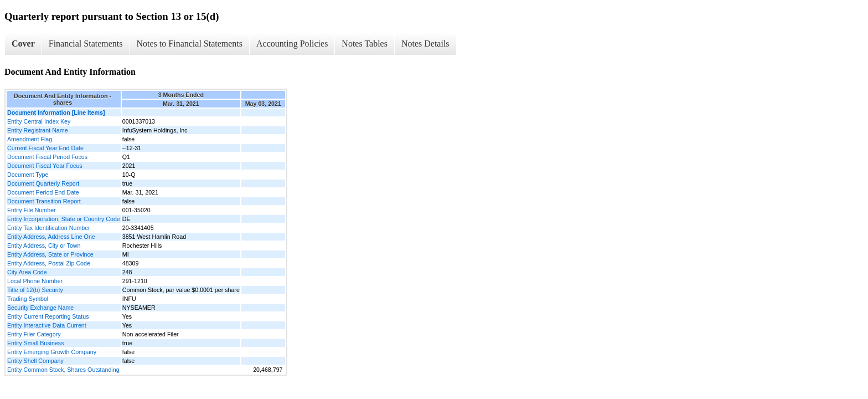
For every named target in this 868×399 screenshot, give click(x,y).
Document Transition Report (44, 201)
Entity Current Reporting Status (48, 316)
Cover (23, 44)
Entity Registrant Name (38, 130)
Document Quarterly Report (43, 183)
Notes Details (425, 44)
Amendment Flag (30, 139)
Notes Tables (365, 44)
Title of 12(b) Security (35, 290)
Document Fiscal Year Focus (45, 166)
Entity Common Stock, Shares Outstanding (63, 370)
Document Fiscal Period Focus (47, 157)
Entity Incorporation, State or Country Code (64, 219)
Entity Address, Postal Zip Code (49, 263)
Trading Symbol (28, 299)
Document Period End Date (43, 192)
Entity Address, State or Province (50, 254)
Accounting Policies (292, 44)
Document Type (28, 175)
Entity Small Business (35, 343)
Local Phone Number (35, 281)
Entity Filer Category (34, 334)
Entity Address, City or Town (44, 245)
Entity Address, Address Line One (51, 237)
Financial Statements (86, 44)
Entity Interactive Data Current (47, 325)
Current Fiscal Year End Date (45, 148)
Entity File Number (32, 210)
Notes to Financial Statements (190, 44)
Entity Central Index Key (39, 121)
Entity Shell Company (35, 361)
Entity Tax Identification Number (49, 228)
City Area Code (27, 272)
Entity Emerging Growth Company (52, 352)
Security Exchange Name (40, 308)
